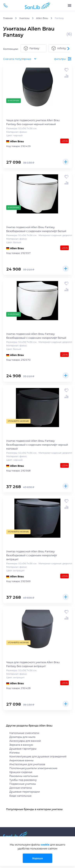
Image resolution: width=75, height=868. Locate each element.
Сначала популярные (20, 59)
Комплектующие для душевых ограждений (38, 756)
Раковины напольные (24, 776)
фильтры (63, 59)
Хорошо (37, 858)
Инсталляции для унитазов (27, 764)
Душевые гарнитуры (23, 749)
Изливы (14, 752)
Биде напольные (20, 796)
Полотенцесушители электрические (33, 768)
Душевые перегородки (25, 792)
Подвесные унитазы (23, 784)
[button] (68, 48)
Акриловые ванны (21, 760)
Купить (66, 162)
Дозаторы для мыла (22, 737)
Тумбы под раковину (23, 780)
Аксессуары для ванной (25, 741)
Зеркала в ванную (21, 745)
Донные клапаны (21, 788)
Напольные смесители (24, 733)
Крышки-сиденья (21, 772)
